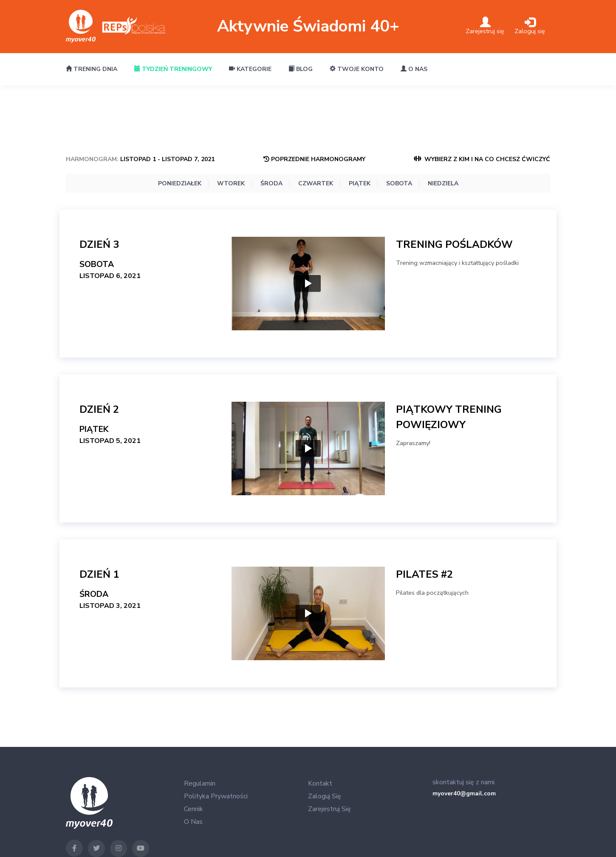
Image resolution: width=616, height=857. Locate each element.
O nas (414, 69)
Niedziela (443, 183)
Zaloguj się (325, 796)
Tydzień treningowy (173, 69)
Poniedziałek (180, 183)
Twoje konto (357, 69)
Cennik (194, 809)
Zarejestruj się (329, 809)
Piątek (360, 183)
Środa (271, 183)
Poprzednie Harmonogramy (314, 159)
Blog (301, 69)
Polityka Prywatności (216, 796)
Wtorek (231, 183)
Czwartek (316, 183)
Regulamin (200, 783)
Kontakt (320, 783)
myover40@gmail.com (464, 793)
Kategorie (250, 69)
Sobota (399, 183)
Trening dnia (92, 69)
